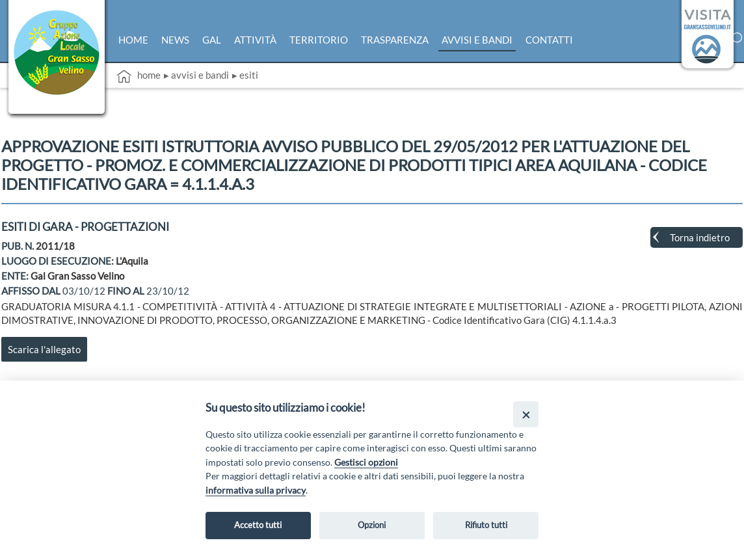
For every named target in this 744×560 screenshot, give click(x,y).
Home (133, 40)
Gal (212, 40)
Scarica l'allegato (44, 349)
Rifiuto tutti (486, 525)
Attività (255, 40)
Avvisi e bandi (477, 40)
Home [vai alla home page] (139, 76)
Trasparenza (395, 40)
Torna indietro (700, 237)
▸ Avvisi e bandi (196, 75)
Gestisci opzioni (366, 462)
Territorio (319, 40)
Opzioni (372, 525)
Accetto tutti (258, 525)
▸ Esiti (245, 75)
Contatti (549, 40)
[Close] (526, 414)
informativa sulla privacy (256, 490)
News (175, 40)
